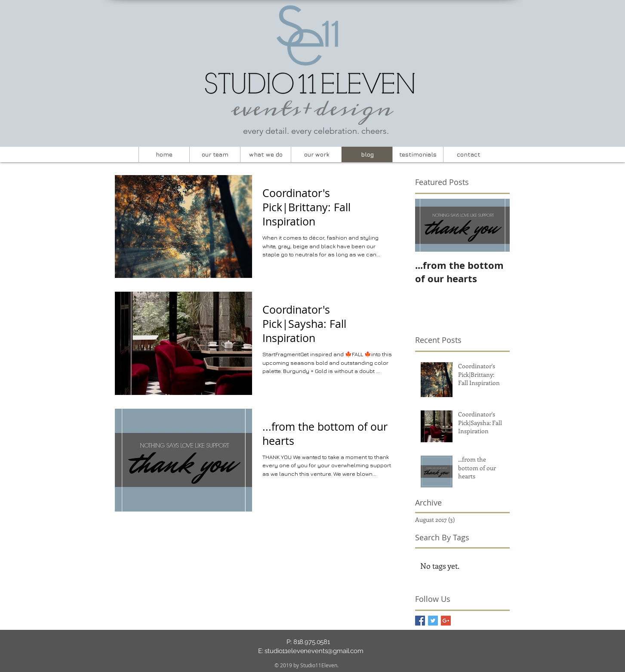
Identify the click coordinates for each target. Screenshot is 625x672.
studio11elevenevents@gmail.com (314, 651)
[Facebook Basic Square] (420, 621)
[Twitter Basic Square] (433, 621)
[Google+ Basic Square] (446, 621)
